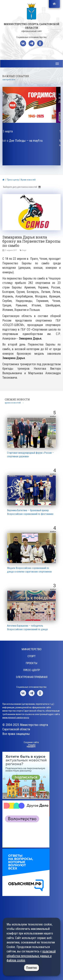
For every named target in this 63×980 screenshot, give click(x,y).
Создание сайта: (31, 742)
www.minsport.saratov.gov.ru (16, 718)
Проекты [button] (32, 663)
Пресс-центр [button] (32, 670)
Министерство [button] (32, 649)
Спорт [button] (32, 656)
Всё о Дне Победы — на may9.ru (26, 141)
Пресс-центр (13, 180)
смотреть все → (10, 79)
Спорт (24, 250)
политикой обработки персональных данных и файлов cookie (31, 956)
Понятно (32, 968)
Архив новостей (28, 180)
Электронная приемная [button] (32, 677)
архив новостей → (14, 403)
